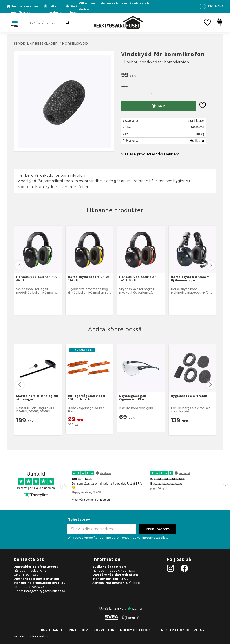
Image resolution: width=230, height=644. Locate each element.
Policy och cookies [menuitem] (138, 630)
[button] (207, 22)
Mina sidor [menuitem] (78, 630)
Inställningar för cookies (31, 636)
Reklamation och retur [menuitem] (183, 630)
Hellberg (197, 141)
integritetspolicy (155, 538)
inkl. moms (216, 6)
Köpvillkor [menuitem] (104, 630)
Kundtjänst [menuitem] (52, 630)
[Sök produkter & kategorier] (52, 22)
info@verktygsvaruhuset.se (45, 591)
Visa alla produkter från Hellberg (150, 154)
